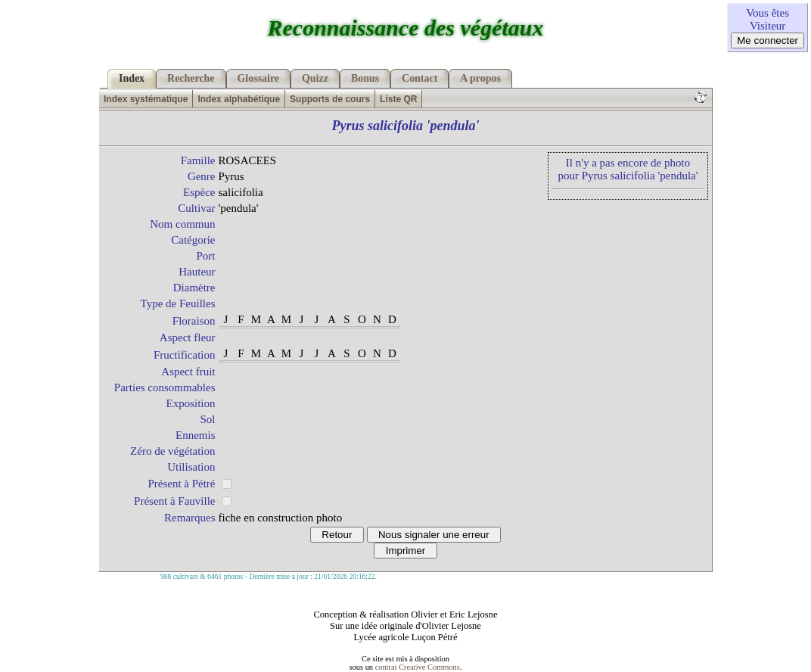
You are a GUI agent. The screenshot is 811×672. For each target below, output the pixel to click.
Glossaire (259, 78)
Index (132, 78)
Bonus (365, 78)
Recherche (191, 78)
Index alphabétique (239, 99)
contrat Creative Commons (418, 667)
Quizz (315, 78)
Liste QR (398, 99)
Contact (419, 78)
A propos (480, 78)
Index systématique (146, 99)
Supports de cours (330, 99)
